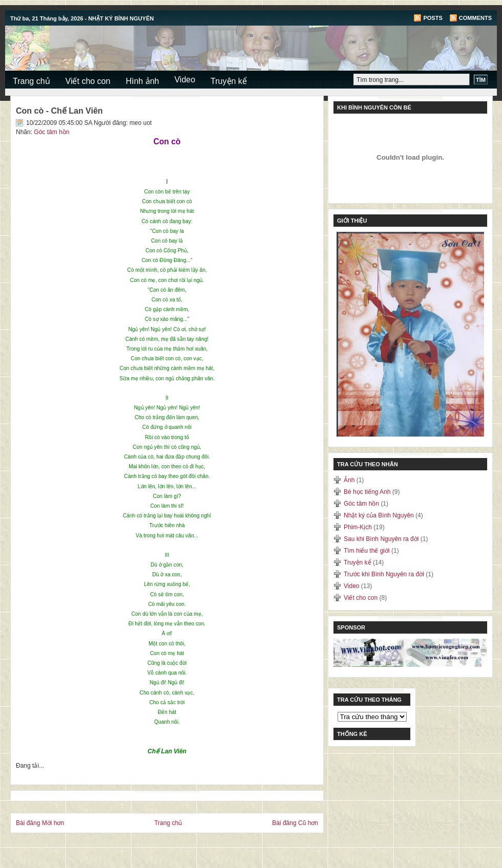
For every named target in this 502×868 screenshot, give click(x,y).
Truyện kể (229, 81)
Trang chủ (32, 81)
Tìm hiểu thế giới (368, 551)
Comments (475, 18)
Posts (433, 18)
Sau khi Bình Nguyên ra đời (382, 539)
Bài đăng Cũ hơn (295, 823)
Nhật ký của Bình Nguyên (380, 515)
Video (185, 80)
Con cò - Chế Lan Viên (59, 111)
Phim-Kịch (359, 527)
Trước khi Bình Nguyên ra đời (385, 574)
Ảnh (350, 480)
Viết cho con (88, 81)
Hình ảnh (142, 81)
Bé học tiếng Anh (368, 492)
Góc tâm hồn (51, 132)
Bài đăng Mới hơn (40, 823)
